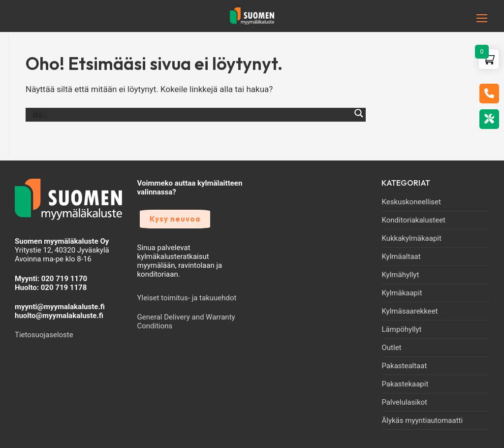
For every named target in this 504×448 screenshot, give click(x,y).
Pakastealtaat (404, 366)
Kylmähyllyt (400, 275)
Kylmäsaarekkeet (409, 311)
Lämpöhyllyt (401, 329)
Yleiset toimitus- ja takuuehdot (187, 298)
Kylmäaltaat (401, 256)
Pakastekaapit (405, 384)
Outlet (391, 348)
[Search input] (191, 115)
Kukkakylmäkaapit (411, 238)
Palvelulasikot (404, 402)
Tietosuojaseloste (44, 335)
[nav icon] (467, 18)
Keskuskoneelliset (411, 202)
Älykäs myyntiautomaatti (422, 420)
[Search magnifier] (359, 119)
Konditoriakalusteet (413, 220)
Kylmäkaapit (402, 293)
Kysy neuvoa (175, 219)
